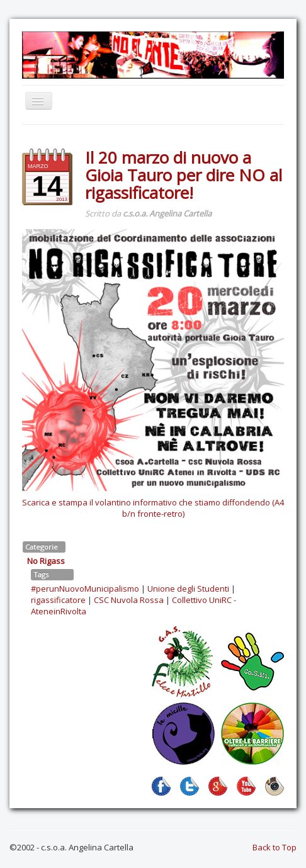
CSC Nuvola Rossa (129, 600)
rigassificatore (58, 600)
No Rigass (46, 561)
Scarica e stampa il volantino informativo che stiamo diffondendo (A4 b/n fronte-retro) (153, 508)
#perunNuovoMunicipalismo (85, 589)
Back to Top (275, 847)
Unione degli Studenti (188, 589)
